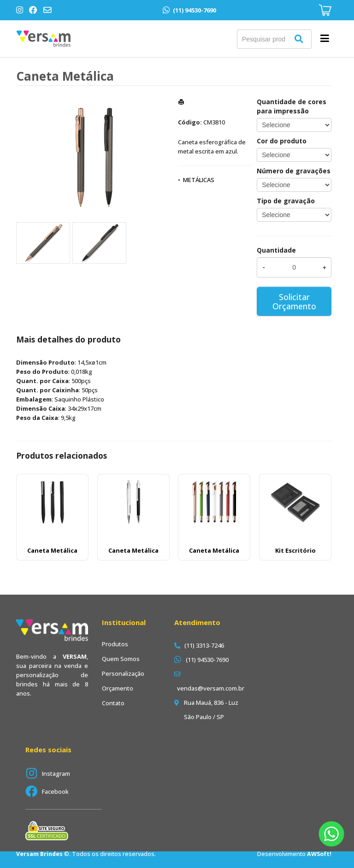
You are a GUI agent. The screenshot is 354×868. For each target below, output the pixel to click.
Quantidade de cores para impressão (292, 106)
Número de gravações (294, 171)
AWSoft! (319, 854)
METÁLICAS (199, 180)
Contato (113, 703)
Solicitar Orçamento (294, 301)
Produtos (115, 644)
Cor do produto (282, 141)
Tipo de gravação (286, 201)
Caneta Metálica (52, 550)
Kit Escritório (295, 550)
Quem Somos (121, 659)
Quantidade (276, 250)
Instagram (56, 774)
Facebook (55, 791)
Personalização (123, 673)
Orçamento (118, 688)
